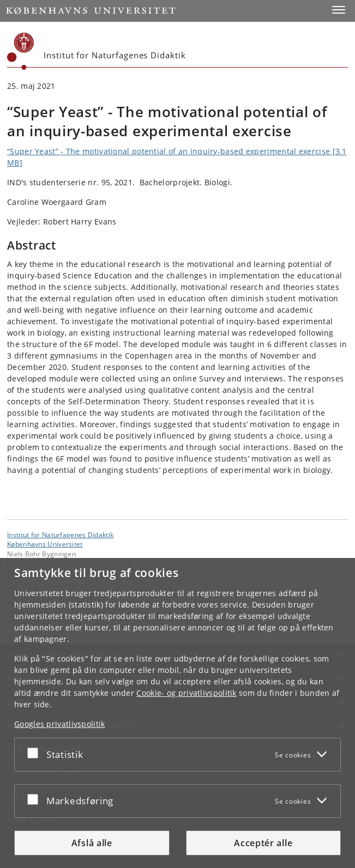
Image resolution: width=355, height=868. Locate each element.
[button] (339, 10)
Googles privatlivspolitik (60, 724)
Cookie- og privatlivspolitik (186, 693)
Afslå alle (92, 843)
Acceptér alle (263, 843)
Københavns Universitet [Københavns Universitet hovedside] (45, 544)
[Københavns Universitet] (21, 51)
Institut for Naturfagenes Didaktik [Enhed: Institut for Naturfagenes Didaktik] (60, 535)
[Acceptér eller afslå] (35, 752)
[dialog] (177, 713)
